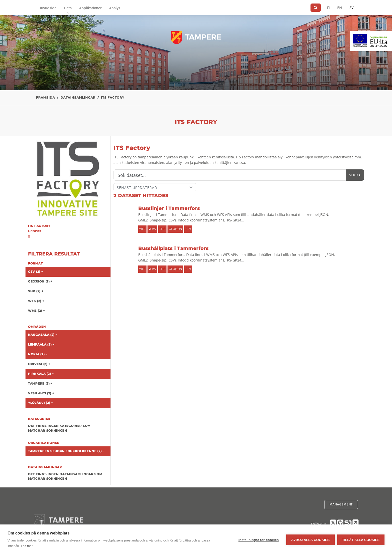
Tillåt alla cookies (361, 540)
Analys (115, 8)
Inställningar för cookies (259, 540)
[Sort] (155, 187)
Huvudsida (47, 8)
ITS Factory (113, 97)
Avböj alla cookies (310, 540)
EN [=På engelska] (340, 8)
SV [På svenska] (351, 8)
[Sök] (316, 8)
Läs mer (27, 546)
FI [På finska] (328, 8)
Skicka (355, 175)
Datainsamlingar (78, 97)
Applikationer (90, 8)
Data (68, 8)
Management (341, 504)
